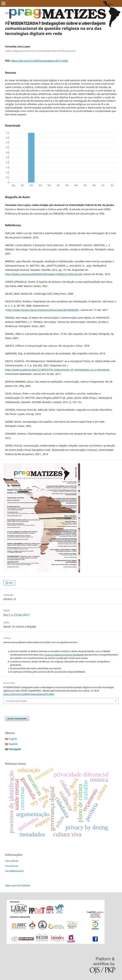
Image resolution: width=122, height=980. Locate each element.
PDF (10, 583)
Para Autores (12, 866)
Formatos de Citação (16, 701)
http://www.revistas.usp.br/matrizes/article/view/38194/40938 (42, 310)
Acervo (18, 13)
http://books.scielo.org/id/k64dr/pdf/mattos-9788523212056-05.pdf (44, 274)
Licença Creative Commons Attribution (64, 655)
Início (8, 13)
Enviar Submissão (17, 718)
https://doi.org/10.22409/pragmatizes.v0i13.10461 (40, 61)
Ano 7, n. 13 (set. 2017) (37, 13)
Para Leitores (12, 861)
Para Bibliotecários (14, 871)
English (13, 739)
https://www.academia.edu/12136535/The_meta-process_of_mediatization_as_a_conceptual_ (58, 370)
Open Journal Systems (18, 885)
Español (13, 744)
